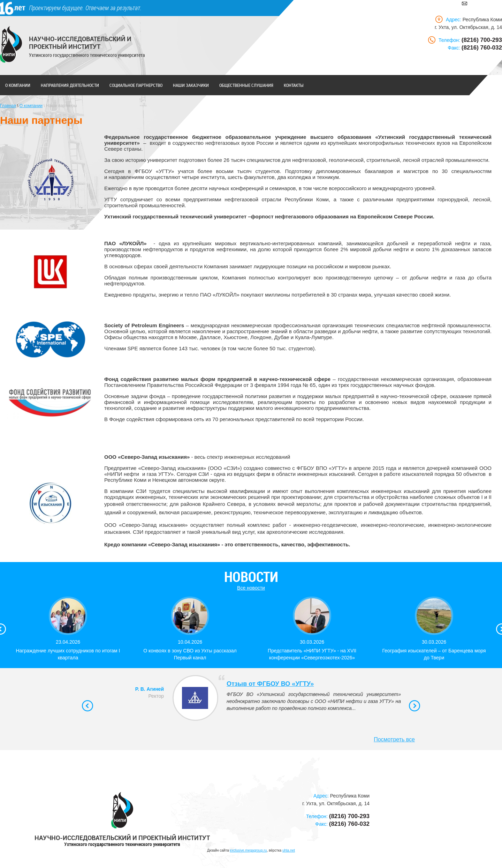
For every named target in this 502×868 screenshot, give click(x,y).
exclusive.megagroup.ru (248, 850)
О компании (18, 85)
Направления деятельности (70, 85)
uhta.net (289, 850)
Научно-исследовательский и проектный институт (80, 43)
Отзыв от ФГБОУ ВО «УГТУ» (270, 684)
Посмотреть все (394, 739)
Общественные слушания (246, 85)
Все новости (251, 588)
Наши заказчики (191, 85)
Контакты (294, 85)
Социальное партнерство (136, 85)
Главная (8, 106)
